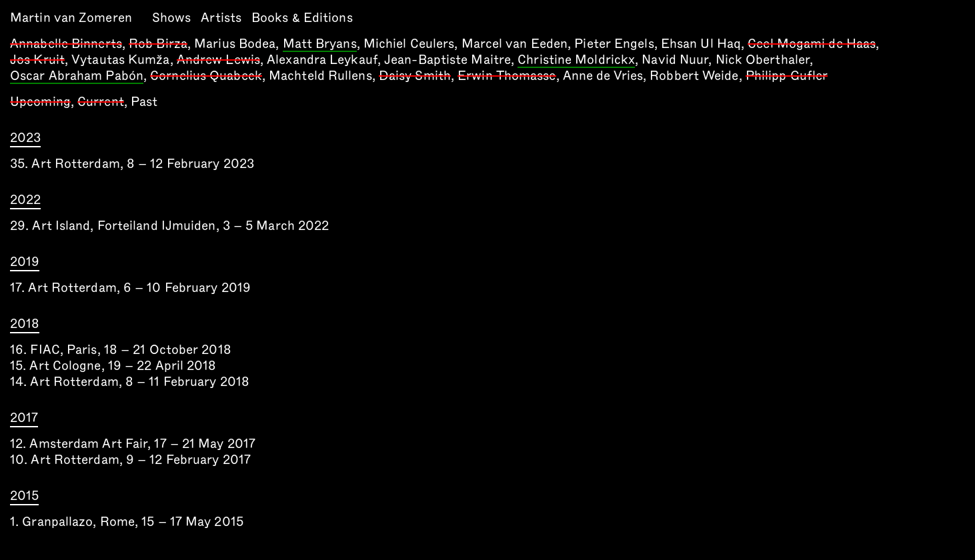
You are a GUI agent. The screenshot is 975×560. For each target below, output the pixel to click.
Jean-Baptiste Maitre (447, 60)
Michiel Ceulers (409, 44)
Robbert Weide (694, 76)
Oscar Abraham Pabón (77, 77)
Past (144, 102)
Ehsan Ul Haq (701, 44)
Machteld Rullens (320, 76)
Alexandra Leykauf (322, 60)
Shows (172, 18)
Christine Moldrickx (576, 61)
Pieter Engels (614, 44)
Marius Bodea (235, 44)
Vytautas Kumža (120, 60)
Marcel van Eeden (515, 44)
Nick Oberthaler (763, 60)
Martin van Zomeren (71, 18)
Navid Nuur (675, 60)
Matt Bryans (320, 45)
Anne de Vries (603, 76)
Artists (221, 18)
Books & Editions (302, 18)
